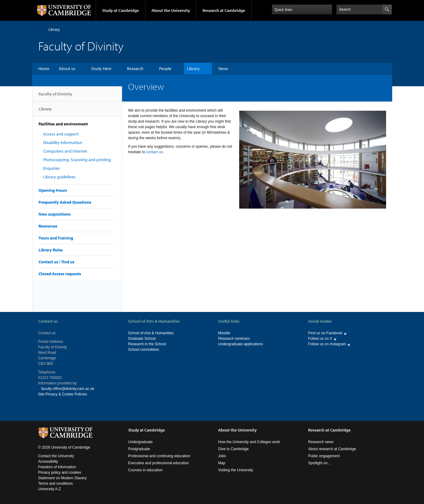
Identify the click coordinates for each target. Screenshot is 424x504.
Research (135, 69)
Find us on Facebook (325, 333)
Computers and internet (65, 151)
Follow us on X (320, 339)
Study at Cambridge (121, 10)
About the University (171, 10)
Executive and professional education (159, 463)
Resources (48, 226)
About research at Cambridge (332, 449)
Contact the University (56, 456)
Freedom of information (57, 467)
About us (67, 69)
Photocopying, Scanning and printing (77, 160)
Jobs (222, 456)
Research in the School (147, 344)
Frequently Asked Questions (65, 202)
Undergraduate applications (241, 344)
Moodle (224, 333)
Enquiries (52, 168)
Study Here (101, 69)
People (165, 69)
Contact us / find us (56, 262)
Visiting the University (236, 470)
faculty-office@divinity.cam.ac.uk (68, 389)
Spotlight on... (319, 463)
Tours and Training (56, 238)
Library (54, 30)
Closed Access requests (60, 274)
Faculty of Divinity (55, 96)
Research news (321, 442)
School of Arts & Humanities (151, 333)
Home (41, 30)
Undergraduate (140, 442)
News (223, 69)
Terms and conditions (56, 484)
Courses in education (145, 470)
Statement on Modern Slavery (63, 478)
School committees (144, 350)
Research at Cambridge (224, 10)
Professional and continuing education (159, 456)
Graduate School (142, 339)
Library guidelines (59, 177)
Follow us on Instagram (327, 344)
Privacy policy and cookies (60, 472)
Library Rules (51, 250)
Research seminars (234, 339)
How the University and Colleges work (249, 442)
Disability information (63, 143)
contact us (154, 152)
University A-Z (50, 489)
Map (222, 463)
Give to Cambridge (233, 449)
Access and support (61, 134)
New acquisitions (55, 214)
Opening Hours (53, 190)
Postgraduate (139, 449)
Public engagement (324, 456)
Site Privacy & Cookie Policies (63, 394)
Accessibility (48, 461)
